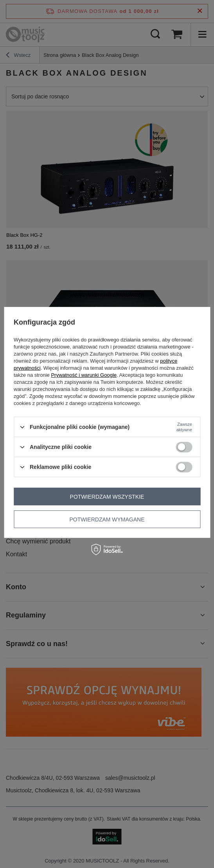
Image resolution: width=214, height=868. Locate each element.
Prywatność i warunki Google (84, 375)
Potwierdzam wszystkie (107, 496)
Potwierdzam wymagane (107, 519)
